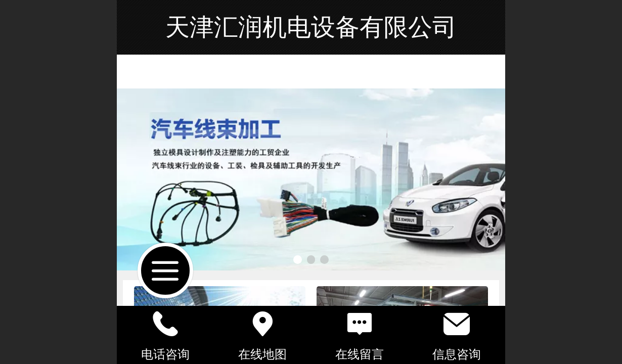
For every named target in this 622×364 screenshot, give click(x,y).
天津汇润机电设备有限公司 (311, 27)
